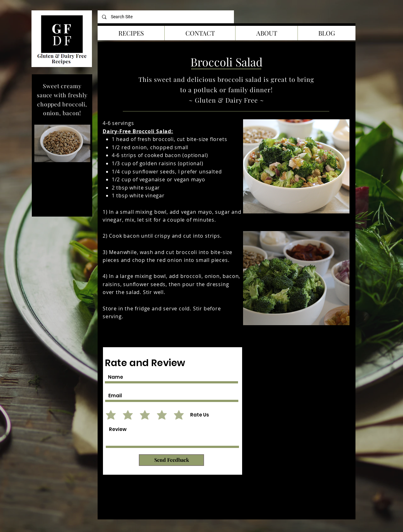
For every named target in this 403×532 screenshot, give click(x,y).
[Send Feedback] (171, 460)
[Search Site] (166, 17)
